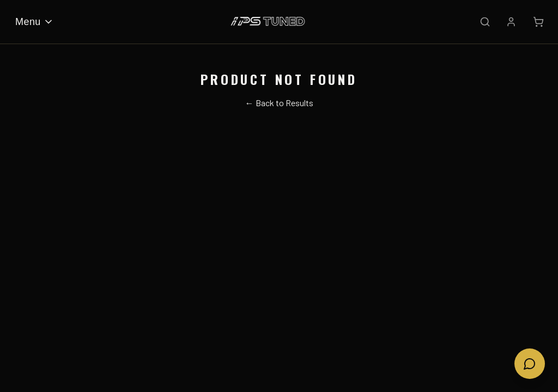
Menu (35, 22)
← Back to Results (279, 103)
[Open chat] (530, 364)
